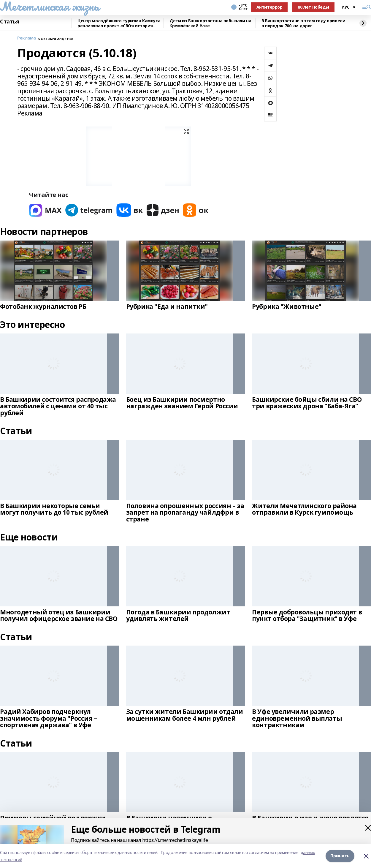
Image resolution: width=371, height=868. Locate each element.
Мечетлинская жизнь (49, 6)
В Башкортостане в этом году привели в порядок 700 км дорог (303, 23)
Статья (9, 22)
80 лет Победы (313, 7)
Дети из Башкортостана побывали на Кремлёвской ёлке (210, 23)
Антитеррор (269, 7)
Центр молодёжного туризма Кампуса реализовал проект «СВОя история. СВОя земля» (119, 23)
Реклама (27, 38)
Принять (340, 856)
